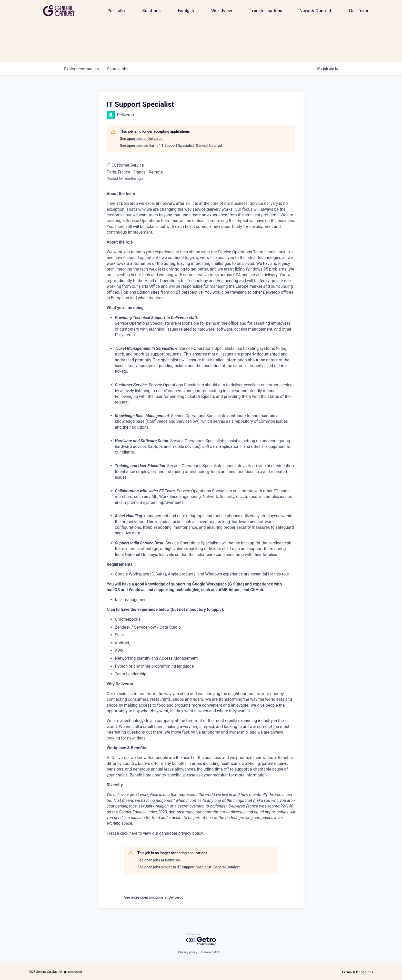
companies (81, 69)
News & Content (315, 11)
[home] (61, 11)
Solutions (151, 11)
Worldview (222, 11)
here (133, 833)
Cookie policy (210, 952)
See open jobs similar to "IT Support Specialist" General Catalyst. (172, 146)
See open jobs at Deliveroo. (142, 139)
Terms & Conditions (357, 972)
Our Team (359, 11)
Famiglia (186, 11)
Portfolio (116, 11)
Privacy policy (188, 952)
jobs (118, 69)
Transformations (266, 11)
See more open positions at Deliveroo (154, 897)
